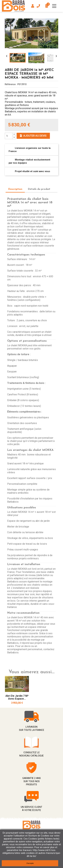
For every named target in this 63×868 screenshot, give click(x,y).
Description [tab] (15, 189)
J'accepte (30, 863)
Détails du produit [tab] (39, 189)
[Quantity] (9, 136)
